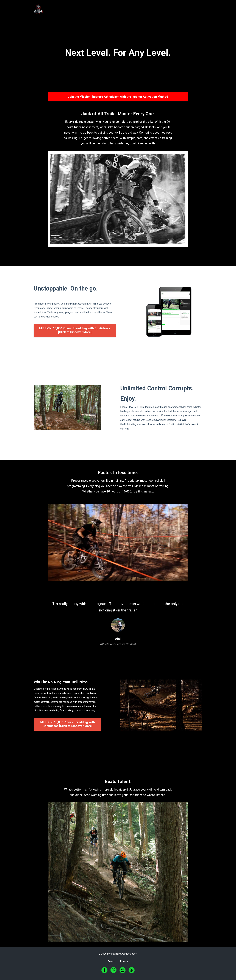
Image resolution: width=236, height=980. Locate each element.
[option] (118, 621)
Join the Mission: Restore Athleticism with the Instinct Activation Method (118, 97)
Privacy (124, 961)
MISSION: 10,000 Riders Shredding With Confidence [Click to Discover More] (75, 330)
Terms (111, 961)
